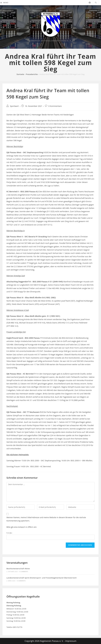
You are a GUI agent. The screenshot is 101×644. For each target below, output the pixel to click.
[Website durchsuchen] (96, 3)
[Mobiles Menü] (4, 3)
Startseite (20, 74)
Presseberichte (32, 74)
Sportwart (14, 106)
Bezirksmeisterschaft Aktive (18, 569)
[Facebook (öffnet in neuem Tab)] (90, 3)
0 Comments (24, 572)
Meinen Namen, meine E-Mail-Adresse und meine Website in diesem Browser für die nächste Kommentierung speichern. (46, 519)
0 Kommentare (55, 106)
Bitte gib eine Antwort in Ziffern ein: (22, 527)
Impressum (71, 641)
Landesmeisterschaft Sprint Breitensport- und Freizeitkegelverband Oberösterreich (41, 578)
